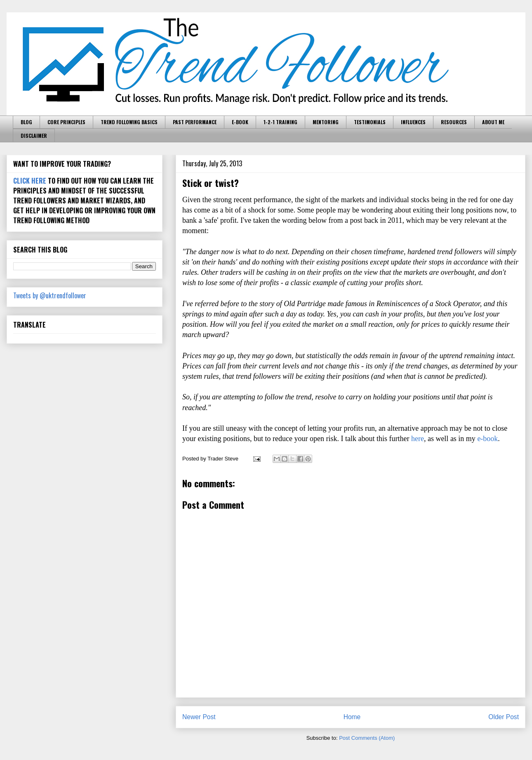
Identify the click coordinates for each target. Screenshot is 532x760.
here (418, 439)
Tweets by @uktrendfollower (50, 295)
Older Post (504, 717)
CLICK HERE (30, 181)
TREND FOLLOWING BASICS (129, 122)
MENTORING (326, 122)
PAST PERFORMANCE (195, 122)
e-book (487, 439)
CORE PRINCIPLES (66, 122)
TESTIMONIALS (370, 122)
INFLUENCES (413, 122)
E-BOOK (240, 122)
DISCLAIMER (34, 136)
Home (352, 717)
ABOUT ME (493, 122)
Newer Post (199, 717)
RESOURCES (454, 122)
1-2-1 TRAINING (280, 122)
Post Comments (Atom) (367, 738)
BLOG (26, 122)
